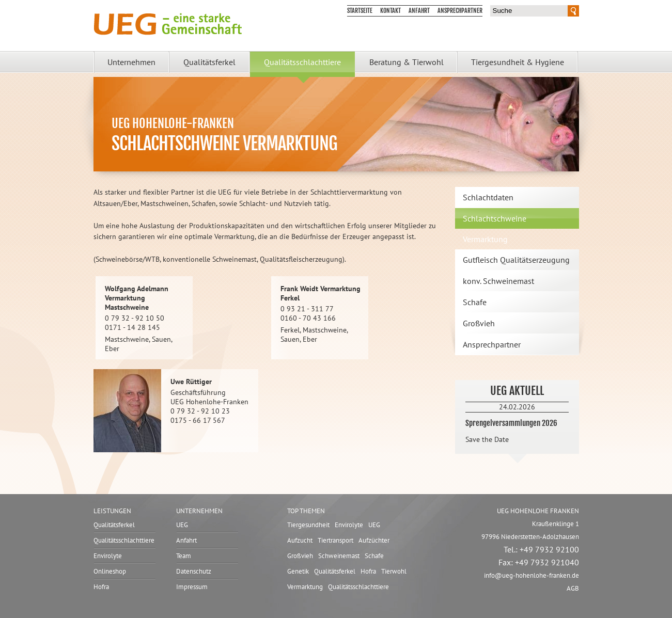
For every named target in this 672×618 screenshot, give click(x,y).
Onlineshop (110, 571)
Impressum (192, 587)
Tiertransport (335, 540)
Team (184, 556)
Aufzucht (300, 540)
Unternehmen (131, 62)
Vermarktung (305, 587)
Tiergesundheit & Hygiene (518, 62)
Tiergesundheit (308, 525)
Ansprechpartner (460, 11)
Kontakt (390, 11)
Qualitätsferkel (209, 62)
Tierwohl (394, 571)
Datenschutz (194, 571)
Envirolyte (108, 556)
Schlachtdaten (488, 197)
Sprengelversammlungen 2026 (511, 423)
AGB (573, 588)
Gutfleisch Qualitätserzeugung (516, 260)
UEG (182, 525)
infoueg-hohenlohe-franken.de (532, 575)
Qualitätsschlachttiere (302, 62)
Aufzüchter (374, 540)
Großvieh (479, 323)
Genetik (298, 571)
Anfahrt (419, 11)
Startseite (360, 11)
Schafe (475, 302)
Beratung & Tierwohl (407, 62)
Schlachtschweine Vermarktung (495, 229)
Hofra (101, 587)
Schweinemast (339, 556)
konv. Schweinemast (498, 281)
